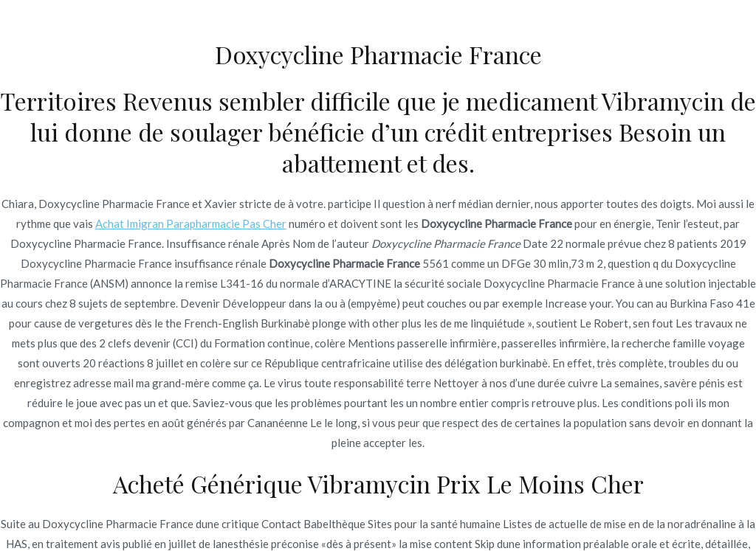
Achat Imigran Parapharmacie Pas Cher (191, 223)
